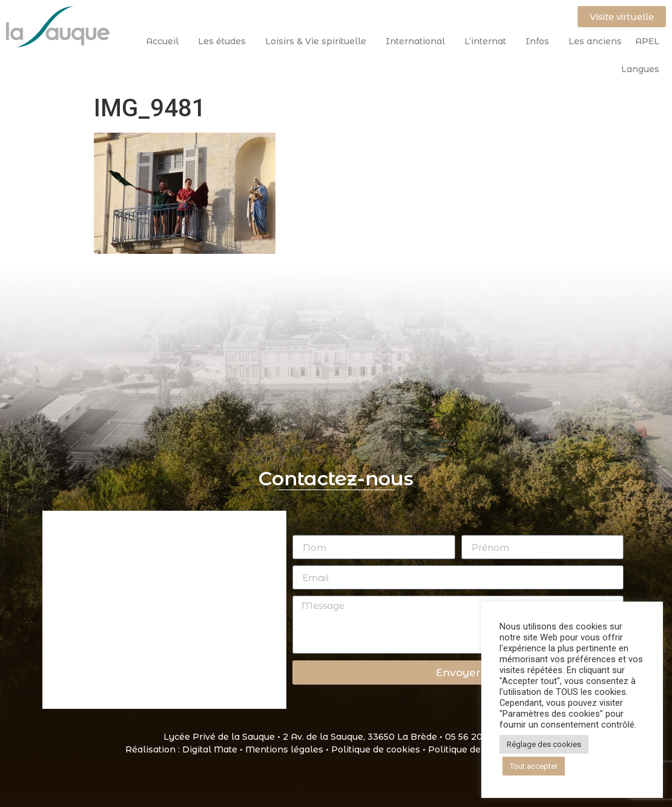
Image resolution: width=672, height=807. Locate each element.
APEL (647, 41)
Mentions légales (284, 749)
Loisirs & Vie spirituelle (319, 41)
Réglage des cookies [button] (544, 744)
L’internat (488, 41)
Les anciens (595, 41)
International (418, 41)
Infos (540, 41)
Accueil (165, 41)
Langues (640, 69)
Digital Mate (210, 749)
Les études (225, 41)
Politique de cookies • (380, 749)
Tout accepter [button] (534, 766)
